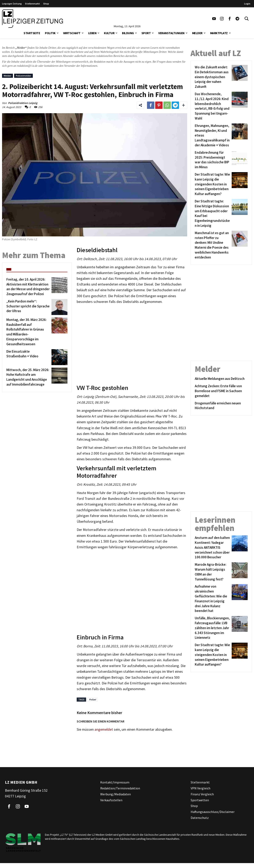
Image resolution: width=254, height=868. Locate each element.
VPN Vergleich (200, 788)
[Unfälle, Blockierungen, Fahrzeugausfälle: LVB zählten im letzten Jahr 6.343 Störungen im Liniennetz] (212, 628)
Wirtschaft (72, 33)
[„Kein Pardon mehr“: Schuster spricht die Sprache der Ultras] (28, 307)
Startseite (32, 33)
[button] (58, 33)
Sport (146, 33)
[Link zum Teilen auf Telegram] (175, 105)
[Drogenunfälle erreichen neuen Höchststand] (221, 406)
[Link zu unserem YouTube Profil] (214, 19)
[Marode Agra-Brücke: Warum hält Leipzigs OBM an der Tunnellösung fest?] (212, 572)
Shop (46, 4)
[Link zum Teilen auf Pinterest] (159, 105)
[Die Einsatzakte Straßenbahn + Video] (28, 357)
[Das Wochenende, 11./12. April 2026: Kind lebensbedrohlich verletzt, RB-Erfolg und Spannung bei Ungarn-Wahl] (212, 106)
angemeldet (104, 729)
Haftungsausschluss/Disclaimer (213, 812)
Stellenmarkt (32, 4)
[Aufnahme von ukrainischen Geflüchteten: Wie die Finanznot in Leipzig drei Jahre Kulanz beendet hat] (212, 599)
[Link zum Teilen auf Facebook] (151, 105)
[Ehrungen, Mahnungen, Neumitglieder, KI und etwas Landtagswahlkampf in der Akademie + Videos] (212, 136)
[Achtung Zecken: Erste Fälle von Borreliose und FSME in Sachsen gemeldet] (221, 391)
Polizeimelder (23, 76)
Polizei (92, 699)
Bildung (128, 33)
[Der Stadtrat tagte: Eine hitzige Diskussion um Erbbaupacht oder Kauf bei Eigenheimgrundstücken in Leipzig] (212, 214)
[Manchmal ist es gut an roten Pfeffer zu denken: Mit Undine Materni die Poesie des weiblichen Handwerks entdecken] (212, 245)
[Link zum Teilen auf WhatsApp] (167, 105)
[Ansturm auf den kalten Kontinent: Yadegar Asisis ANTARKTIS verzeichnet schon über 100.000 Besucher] (212, 548)
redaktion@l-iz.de (27, 66)
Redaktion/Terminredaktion (120, 788)
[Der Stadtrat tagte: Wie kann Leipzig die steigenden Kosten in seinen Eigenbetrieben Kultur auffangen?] (212, 184)
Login (247, 4)
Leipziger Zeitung (12, 4)
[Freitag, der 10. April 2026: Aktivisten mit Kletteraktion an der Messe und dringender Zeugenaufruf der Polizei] (28, 287)
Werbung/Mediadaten (116, 794)
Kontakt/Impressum (115, 782)
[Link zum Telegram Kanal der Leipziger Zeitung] (237, 19)
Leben (92, 33)
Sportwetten (200, 800)
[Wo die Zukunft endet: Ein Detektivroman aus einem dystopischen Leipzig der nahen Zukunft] (212, 77)
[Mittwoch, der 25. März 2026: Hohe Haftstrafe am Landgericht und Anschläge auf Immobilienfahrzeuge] (28, 377)
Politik (50, 33)
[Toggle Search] (247, 19)
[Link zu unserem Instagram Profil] (222, 19)
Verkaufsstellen (111, 800)
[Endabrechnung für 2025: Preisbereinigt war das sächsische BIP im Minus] (212, 160)
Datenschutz (200, 818)
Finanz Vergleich (202, 794)
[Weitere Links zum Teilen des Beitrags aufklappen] (183, 105)
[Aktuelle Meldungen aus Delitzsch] (221, 379)
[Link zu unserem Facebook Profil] (230, 19)
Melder (197, 33)
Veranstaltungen (171, 33)
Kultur (109, 33)
